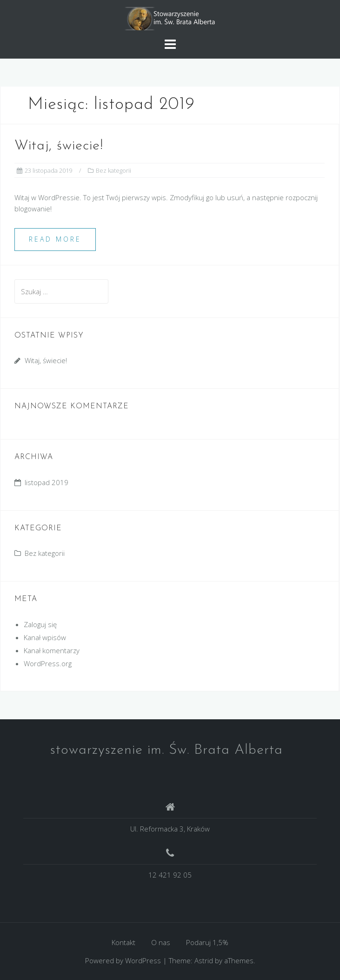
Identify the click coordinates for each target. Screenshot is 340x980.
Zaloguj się (40, 624)
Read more (55, 239)
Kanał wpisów (45, 637)
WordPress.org (48, 663)
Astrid (204, 960)
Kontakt (123, 942)
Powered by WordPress (123, 960)
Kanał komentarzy (52, 650)
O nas (161, 942)
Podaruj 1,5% (207, 942)
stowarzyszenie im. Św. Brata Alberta (167, 750)
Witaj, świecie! (59, 146)
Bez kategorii (113, 170)
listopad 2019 (47, 482)
